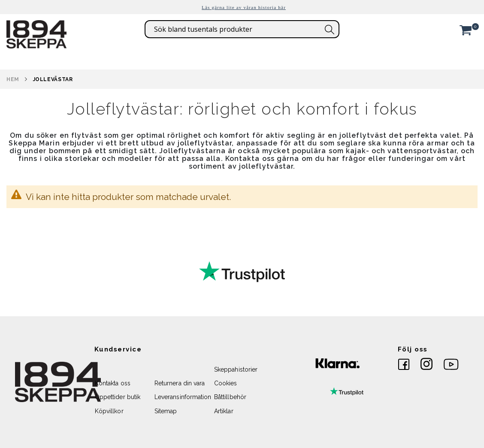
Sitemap (166, 411)
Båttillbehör (230, 397)
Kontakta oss (113, 383)
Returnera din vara (180, 383)
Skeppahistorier (236, 369)
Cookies (225, 383)
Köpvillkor (109, 411)
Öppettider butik (118, 397)
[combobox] (242, 29)
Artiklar (224, 411)
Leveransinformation (183, 397)
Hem (13, 79)
